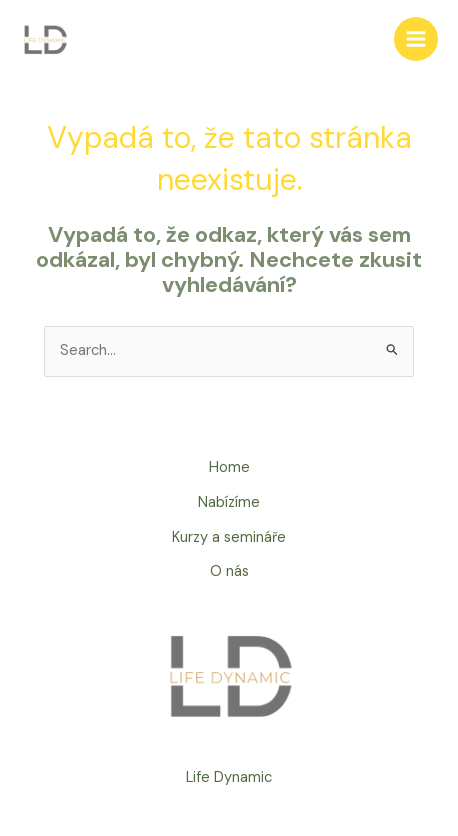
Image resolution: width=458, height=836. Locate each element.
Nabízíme (229, 502)
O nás (229, 571)
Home (229, 467)
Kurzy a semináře (229, 537)
